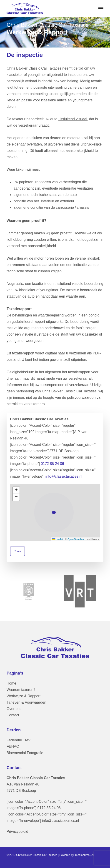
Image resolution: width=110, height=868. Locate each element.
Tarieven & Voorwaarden (26, 702)
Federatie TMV (19, 740)
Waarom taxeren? (21, 690)
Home (11, 683)
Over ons (14, 709)
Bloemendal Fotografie (25, 753)
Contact (13, 715)
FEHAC (13, 746)
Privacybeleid (17, 832)
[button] (101, 8)
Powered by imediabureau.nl (77, 855)
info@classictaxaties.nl (64, 476)
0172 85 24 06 (52, 464)
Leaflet (57, 539)
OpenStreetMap (76, 539)
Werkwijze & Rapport (24, 696)
